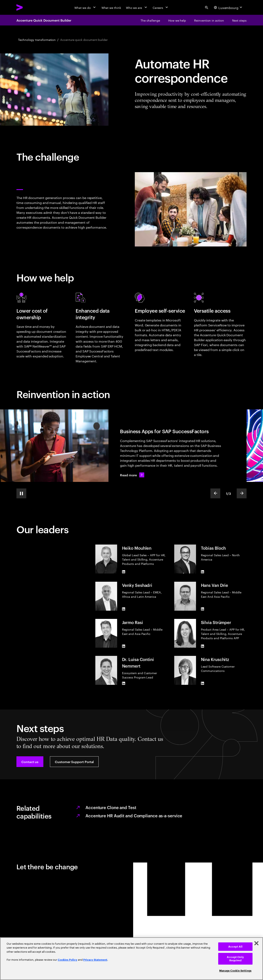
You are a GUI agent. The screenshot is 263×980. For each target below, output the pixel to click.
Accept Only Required (235, 959)
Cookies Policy (67, 960)
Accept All (235, 947)
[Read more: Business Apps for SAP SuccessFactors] (132, 475)
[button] (30, 762)
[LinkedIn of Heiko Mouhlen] (124, 572)
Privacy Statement (95, 960)
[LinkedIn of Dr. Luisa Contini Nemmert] (124, 683)
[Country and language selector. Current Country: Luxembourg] (228, 7)
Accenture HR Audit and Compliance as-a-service (134, 815)
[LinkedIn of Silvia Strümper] (203, 646)
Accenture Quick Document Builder (44, 20)
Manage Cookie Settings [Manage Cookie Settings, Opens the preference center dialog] (235, 971)
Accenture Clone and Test (111, 807)
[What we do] (85, 7)
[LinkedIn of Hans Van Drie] (203, 609)
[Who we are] (137, 7)
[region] (131, 959)
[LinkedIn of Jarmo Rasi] (124, 646)
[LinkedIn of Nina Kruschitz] (203, 683)
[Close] (256, 943)
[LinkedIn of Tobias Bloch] (203, 572)
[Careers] (161, 7)
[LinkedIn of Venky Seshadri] (124, 609)
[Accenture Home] (29, 7)
